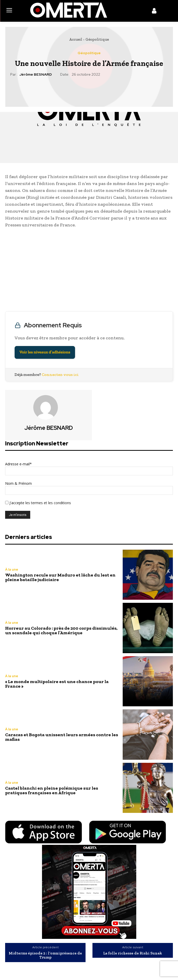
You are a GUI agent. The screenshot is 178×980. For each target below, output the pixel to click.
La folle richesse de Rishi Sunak (133, 953)
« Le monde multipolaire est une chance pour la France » (57, 684)
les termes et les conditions (48, 503)
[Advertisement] (89, 271)
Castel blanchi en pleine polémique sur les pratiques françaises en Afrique (52, 790)
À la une (12, 569)
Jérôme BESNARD (36, 74)
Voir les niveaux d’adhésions (45, 352)
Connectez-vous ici (60, 374)
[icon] (154, 12)
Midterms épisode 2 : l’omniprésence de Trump (45, 955)
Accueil (76, 39)
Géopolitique (97, 39)
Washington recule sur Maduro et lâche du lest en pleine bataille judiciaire (60, 577)
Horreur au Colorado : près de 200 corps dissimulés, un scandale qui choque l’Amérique (61, 630)
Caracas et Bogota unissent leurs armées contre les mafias (62, 737)
